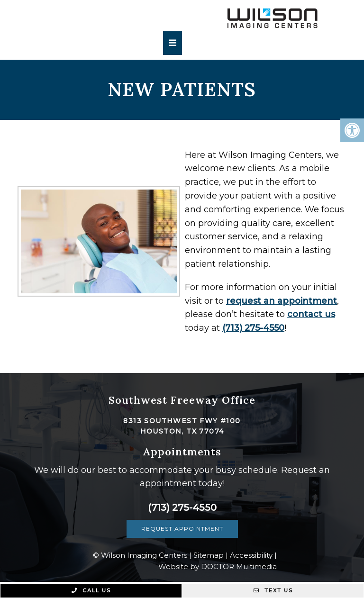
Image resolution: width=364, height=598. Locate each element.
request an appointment (269, 301)
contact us (299, 314)
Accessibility (251, 555)
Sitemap (209, 555)
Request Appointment (182, 529)
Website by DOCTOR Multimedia (218, 566)
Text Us (273, 590)
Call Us (91, 590)
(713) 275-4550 (241, 328)
